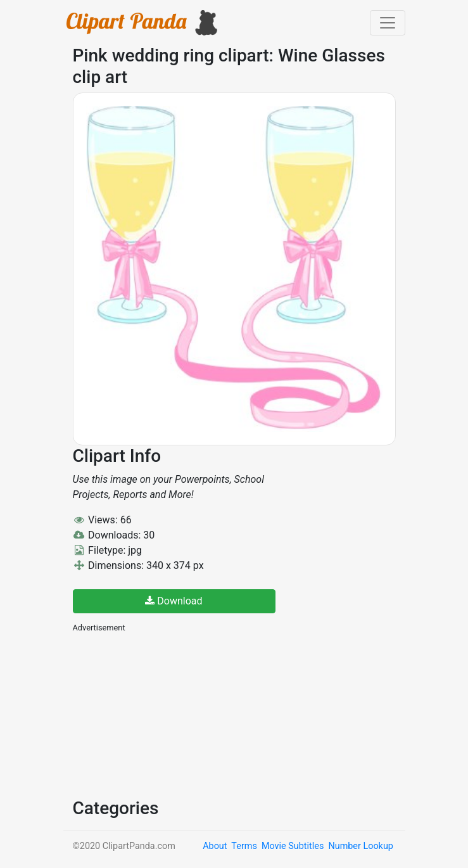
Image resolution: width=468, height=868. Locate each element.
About (215, 846)
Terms (244, 846)
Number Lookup (360, 846)
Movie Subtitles (293, 846)
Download (174, 601)
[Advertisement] (168, 714)
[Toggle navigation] (388, 23)
